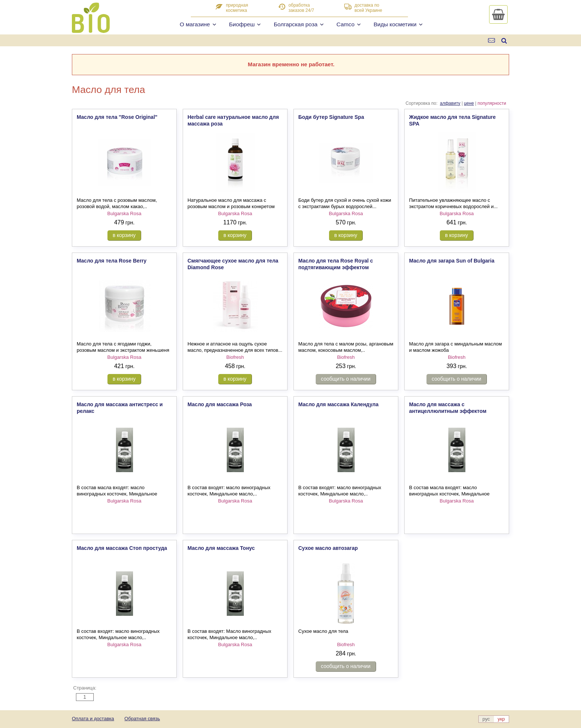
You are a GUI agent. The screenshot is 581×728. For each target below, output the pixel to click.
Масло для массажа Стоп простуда (122, 548)
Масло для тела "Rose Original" (117, 117)
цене (469, 103)
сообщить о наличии (346, 379)
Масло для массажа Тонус (221, 548)
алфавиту (450, 103)
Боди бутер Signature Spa (331, 117)
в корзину (124, 235)
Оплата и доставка (93, 719)
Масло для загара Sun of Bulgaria (452, 261)
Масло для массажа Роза (220, 404)
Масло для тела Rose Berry (112, 261)
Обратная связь (142, 719)
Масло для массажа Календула (338, 404)
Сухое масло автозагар (328, 548)
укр (501, 719)
